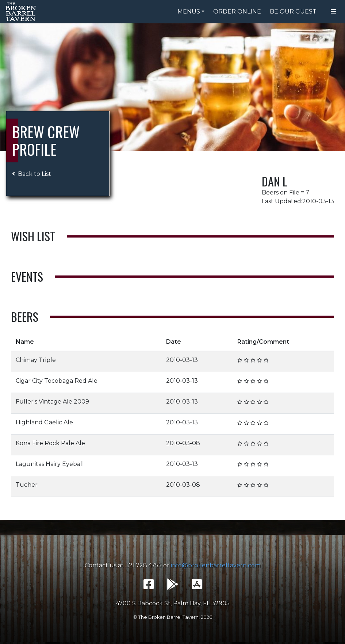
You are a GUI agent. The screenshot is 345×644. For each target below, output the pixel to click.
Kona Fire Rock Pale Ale (50, 443)
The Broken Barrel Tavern (22, 12)
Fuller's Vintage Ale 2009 (52, 402)
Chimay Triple (36, 360)
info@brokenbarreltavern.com (216, 565)
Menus (189, 11)
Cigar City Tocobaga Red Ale (57, 381)
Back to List (32, 174)
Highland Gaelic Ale (44, 422)
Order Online (237, 11)
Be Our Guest (293, 11)
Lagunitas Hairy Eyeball (50, 464)
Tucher (27, 485)
